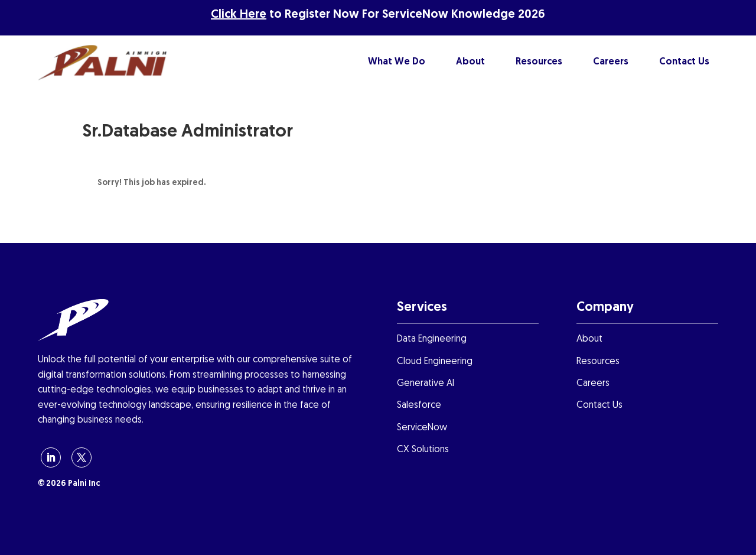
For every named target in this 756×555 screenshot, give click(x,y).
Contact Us (684, 62)
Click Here (239, 15)
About (470, 62)
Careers (611, 62)
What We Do (397, 62)
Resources (539, 62)
